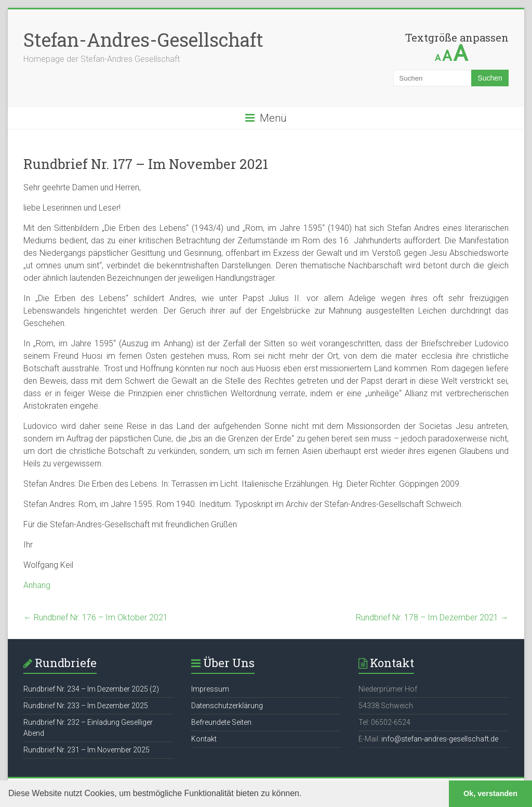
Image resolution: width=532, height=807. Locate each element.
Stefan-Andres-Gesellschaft (143, 40)
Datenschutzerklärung (227, 706)
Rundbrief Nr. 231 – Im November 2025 (87, 750)
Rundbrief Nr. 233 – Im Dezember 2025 (86, 706)
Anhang (37, 585)
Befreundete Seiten (221, 722)
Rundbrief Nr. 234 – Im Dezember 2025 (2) (91, 689)
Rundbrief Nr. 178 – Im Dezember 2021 (432, 617)
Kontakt (204, 739)
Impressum (210, 689)
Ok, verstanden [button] (490, 793)
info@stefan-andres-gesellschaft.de (440, 739)
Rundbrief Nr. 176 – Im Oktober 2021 (96, 617)
